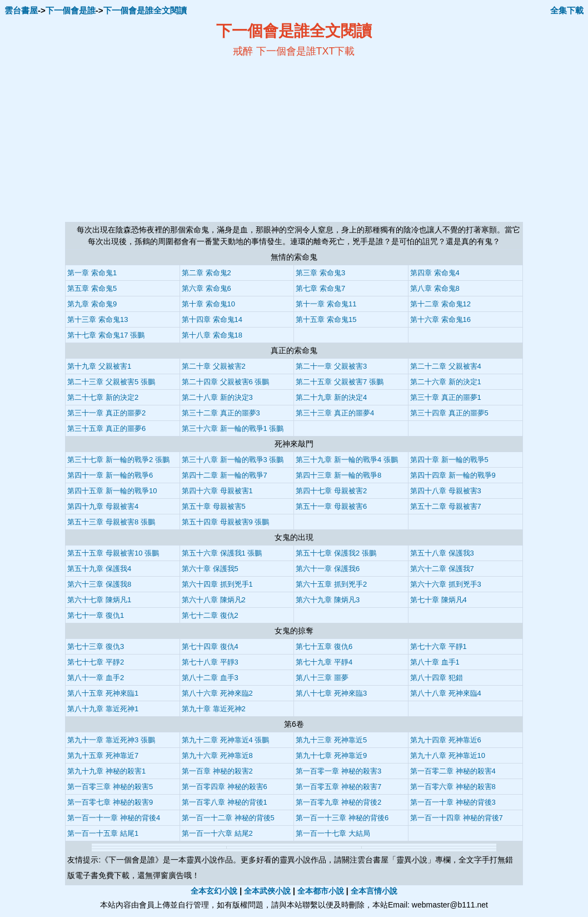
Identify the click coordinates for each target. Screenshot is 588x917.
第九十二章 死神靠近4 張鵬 (225, 740)
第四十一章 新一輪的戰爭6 (110, 475)
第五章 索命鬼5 (92, 288)
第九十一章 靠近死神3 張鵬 (111, 740)
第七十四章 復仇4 (210, 646)
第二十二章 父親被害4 (446, 366)
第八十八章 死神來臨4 (446, 693)
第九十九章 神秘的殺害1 (106, 771)
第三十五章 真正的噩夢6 (106, 428)
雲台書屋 (21, 10)
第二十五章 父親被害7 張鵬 (339, 382)
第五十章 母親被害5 (214, 506)
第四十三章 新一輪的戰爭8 (338, 475)
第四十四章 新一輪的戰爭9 (453, 475)
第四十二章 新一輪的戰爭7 (225, 475)
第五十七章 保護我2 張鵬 (336, 553)
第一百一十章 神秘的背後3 (453, 802)
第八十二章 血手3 (210, 678)
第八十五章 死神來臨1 (103, 693)
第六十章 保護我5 (210, 569)
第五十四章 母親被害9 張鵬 (225, 522)
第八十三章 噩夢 (322, 678)
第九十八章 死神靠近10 (448, 755)
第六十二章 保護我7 (442, 569)
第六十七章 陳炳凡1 (99, 600)
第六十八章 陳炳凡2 (214, 600)
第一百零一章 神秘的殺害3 (338, 771)
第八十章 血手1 (435, 662)
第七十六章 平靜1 (438, 646)
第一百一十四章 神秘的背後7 (457, 818)
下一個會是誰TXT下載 (306, 51)
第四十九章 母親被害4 (103, 506)
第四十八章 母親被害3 (446, 491)
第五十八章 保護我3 (442, 553)
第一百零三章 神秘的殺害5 (110, 787)
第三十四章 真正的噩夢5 (449, 413)
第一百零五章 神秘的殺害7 (338, 787)
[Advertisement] (186, 140)
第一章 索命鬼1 (92, 273)
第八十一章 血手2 (96, 678)
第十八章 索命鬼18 (212, 335)
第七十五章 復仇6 (324, 646)
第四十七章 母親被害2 (331, 491)
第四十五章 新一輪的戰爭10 (112, 491)
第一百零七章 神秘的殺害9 (110, 802)
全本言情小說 (374, 891)
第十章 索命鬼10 (208, 304)
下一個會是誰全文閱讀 (145, 10)
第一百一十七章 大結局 (333, 833)
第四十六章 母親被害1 (217, 491)
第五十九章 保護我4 (99, 569)
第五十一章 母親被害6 (331, 506)
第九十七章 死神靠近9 (331, 755)
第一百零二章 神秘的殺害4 (453, 771)
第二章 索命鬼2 (206, 273)
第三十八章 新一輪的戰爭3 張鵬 (233, 460)
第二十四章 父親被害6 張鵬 (225, 382)
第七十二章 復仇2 (210, 615)
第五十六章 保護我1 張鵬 (222, 553)
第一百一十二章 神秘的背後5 (228, 818)
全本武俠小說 (267, 891)
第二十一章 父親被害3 (331, 366)
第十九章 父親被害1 (99, 366)
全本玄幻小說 (214, 891)
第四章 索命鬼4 (435, 273)
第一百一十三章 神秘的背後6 (342, 818)
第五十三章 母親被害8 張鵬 (111, 522)
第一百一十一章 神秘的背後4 (114, 818)
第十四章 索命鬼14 (212, 319)
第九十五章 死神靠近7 (103, 755)
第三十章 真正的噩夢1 (446, 397)
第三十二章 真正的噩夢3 (221, 413)
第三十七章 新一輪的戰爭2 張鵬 (118, 460)
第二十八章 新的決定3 (217, 397)
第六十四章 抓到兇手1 (217, 584)
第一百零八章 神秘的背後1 (225, 802)
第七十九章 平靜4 (324, 662)
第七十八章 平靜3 (210, 662)
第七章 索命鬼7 (320, 288)
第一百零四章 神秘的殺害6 (225, 787)
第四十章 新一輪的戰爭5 (449, 460)
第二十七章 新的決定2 (103, 397)
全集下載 (567, 10)
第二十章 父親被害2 (214, 366)
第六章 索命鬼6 (206, 288)
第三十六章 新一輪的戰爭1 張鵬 (233, 428)
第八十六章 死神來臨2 (217, 693)
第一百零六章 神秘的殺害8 (453, 787)
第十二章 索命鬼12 (440, 304)
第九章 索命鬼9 (92, 304)
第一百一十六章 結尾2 (217, 833)
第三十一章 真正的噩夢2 (106, 413)
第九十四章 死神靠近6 (446, 740)
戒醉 (243, 51)
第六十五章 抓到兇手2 (331, 584)
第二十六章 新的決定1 (446, 382)
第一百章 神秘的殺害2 (217, 771)
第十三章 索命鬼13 (98, 319)
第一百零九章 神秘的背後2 (338, 802)
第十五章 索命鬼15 (326, 319)
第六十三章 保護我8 (99, 584)
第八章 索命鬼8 (435, 288)
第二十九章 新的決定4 (331, 397)
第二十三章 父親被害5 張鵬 (111, 382)
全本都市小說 (321, 891)
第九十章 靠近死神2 (214, 709)
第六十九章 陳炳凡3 (328, 600)
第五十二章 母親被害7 (446, 506)
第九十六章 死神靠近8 (217, 755)
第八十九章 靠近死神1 (103, 709)
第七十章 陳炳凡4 (438, 600)
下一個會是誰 (71, 10)
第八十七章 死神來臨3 (331, 693)
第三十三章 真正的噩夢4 (335, 413)
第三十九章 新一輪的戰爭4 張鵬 (347, 460)
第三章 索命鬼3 (320, 273)
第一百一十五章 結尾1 (103, 833)
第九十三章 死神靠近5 (331, 740)
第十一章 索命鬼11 (326, 304)
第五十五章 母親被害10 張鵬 (113, 553)
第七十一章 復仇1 (96, 615)
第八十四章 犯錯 (437, 678)
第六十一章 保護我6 (328, 569)
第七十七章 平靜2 (96, 662)
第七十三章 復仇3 (96, 646)
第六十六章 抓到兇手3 (446, 584)
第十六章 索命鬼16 (440, 319)
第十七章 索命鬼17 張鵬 (106, 335)
